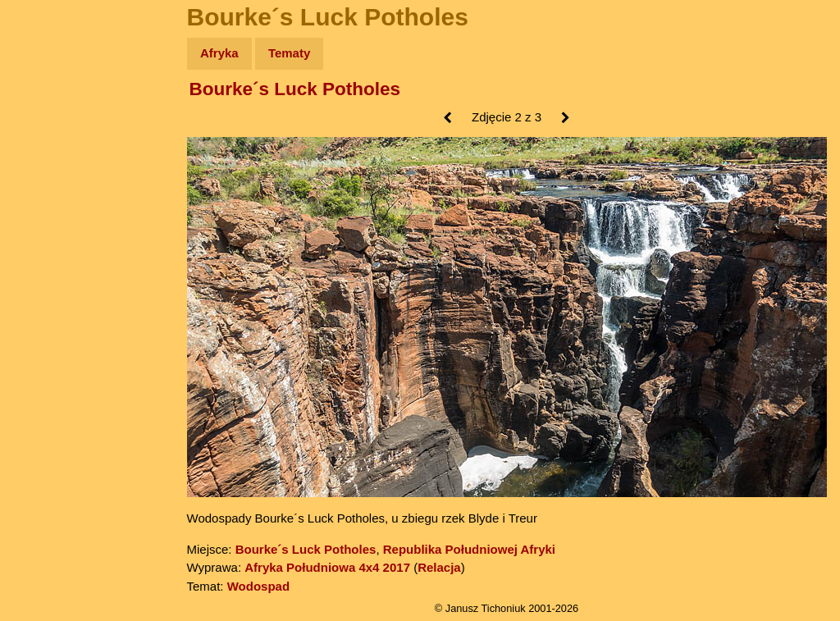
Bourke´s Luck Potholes (295, 89)
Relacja (439, 567)
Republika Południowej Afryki (469, 549)
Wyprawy (55, 117)
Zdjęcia (49, 149)
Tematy (289, 53)
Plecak (47, 275)
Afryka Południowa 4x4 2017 (327, 567)
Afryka (219, 53)
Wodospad (258, 586)
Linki (42, 306)
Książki (49, 212)
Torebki (49, 338)
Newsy (47, 180)
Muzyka (50, 243)
